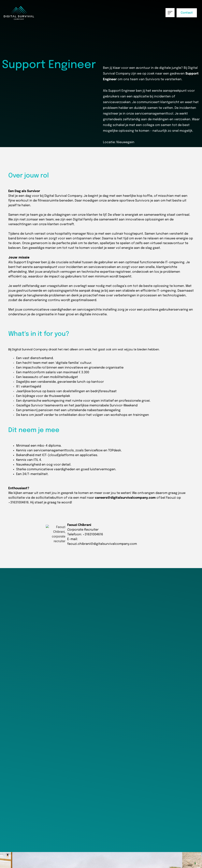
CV (9, 658)
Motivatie (80, 658)
